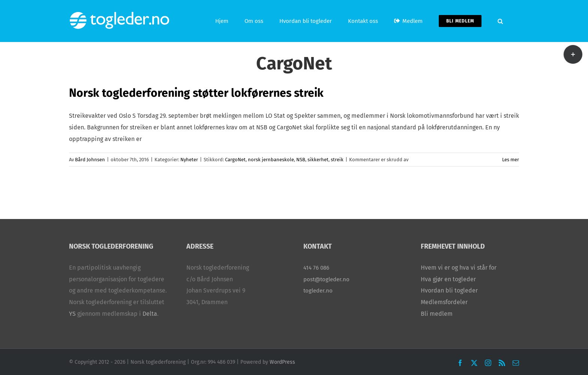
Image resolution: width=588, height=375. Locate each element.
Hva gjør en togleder (448, 279)
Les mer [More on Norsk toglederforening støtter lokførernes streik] (511, 160)
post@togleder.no (326, 279)
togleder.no (318, 291)
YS (72, 314)
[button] (500, 21)
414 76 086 (316, 268)
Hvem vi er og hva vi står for (459, 268)
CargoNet (235, 160)
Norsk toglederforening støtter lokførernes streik (196, 93)
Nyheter (189, 160)
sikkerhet (318, 160)
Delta (150, 314)
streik (337, 160)
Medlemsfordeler (444, 302)
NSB (301, 160)
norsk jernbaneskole (271, 160)
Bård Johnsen (90, 160)
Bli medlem (437, 314)
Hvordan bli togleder (449, 290)
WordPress (282, 362)
